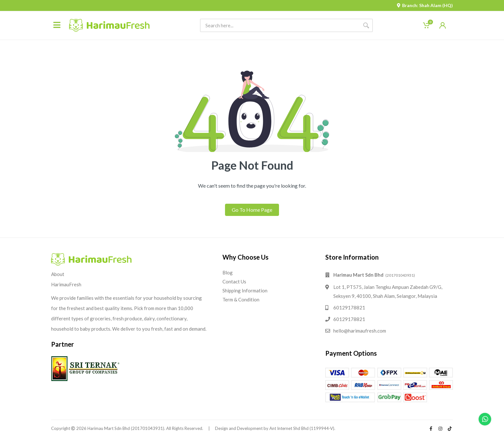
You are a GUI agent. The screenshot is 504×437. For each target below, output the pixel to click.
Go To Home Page (252, 210)
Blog (228, 272)
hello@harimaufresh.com (360, 331)
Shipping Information (245, 290)
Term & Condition (241, 299)
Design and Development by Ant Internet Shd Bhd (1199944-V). (275, 428)
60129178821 (349, 308)
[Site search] (280, 25)
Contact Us (234, 281)
